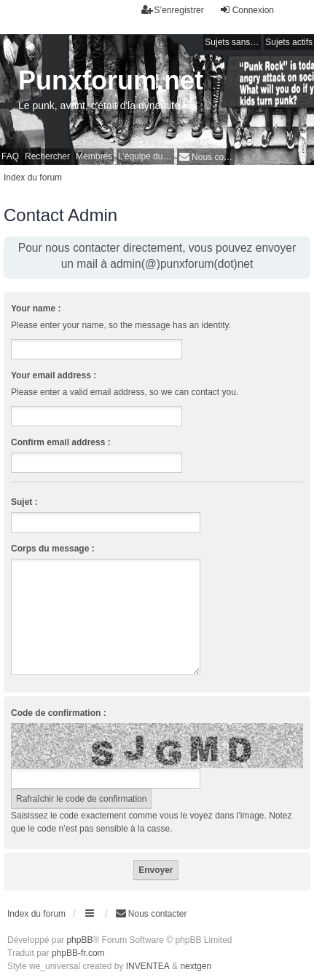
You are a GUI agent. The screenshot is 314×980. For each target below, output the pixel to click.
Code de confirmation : (59, 713)
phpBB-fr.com (78, 953)
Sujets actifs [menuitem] (289, 42)
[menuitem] (206, 157)
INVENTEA (148, 966)
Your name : (36, 308)
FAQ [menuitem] (10, 156)
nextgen (196, 966)
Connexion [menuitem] (247, 10)
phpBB (79, 940)
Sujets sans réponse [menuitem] (233, 42)
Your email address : (54, 375)
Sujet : (24, 502)
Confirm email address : (61, 442)
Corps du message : (53, 549)
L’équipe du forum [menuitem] (146, 156)
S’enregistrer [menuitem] (173, 10)
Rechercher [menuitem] (47, 156)
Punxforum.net (111, 80)
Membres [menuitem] (94, 156)
